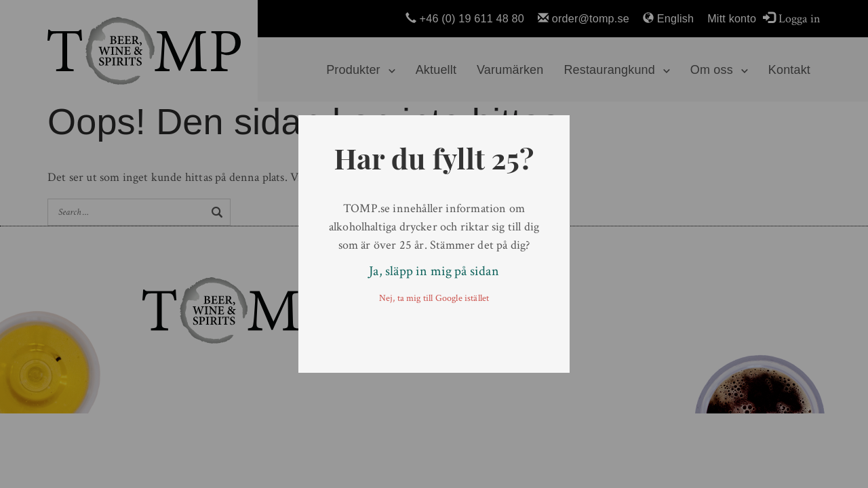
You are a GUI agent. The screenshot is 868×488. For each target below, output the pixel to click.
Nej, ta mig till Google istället (434, 298)
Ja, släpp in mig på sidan (434, 271)
